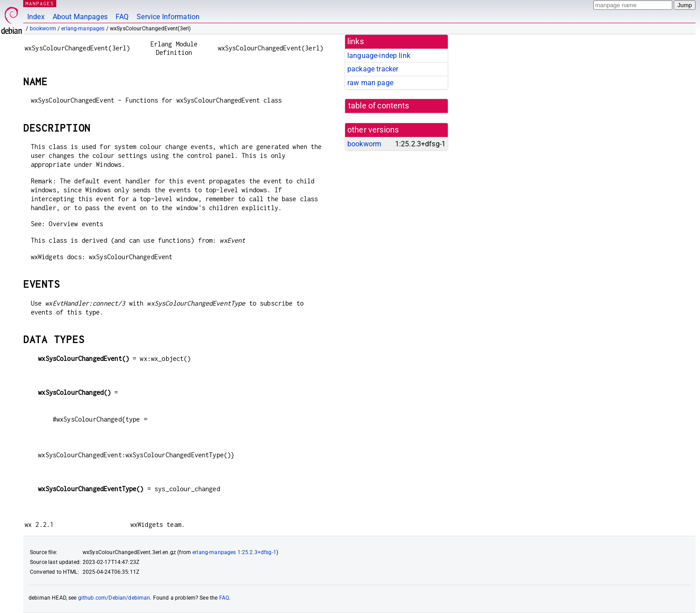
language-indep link (379, 56)
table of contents (379, 106)
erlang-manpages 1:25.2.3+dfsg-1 (234, 552)
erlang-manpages (83, 29)
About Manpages (80, 17)
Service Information (168, 17)
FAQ (122, 17)
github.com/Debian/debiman (114, 598)
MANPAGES (40, 3)
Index (36, 17)
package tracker (373, 69)
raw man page (370, 83)
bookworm (43, 29)
